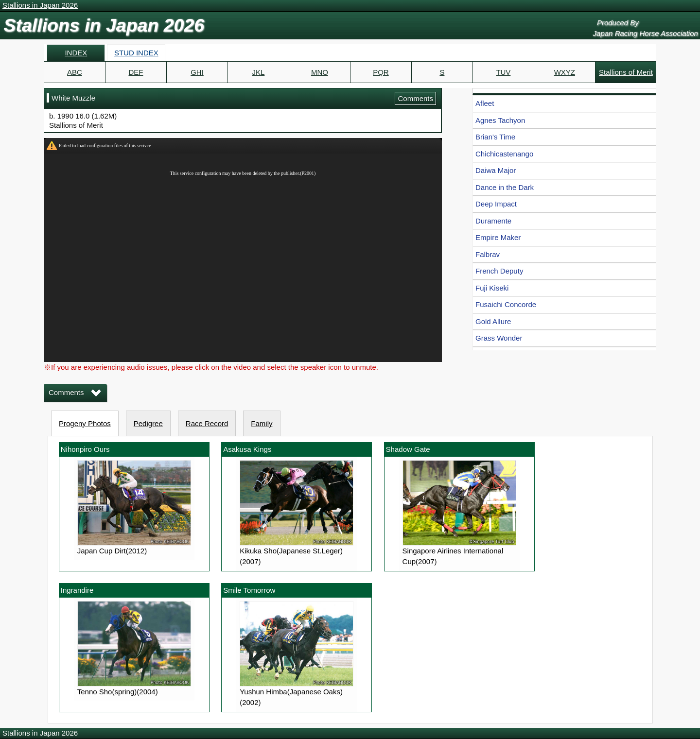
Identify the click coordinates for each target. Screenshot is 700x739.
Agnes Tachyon (500, 120)
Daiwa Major (496, 170)
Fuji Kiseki (492, 288)
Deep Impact (496, 204)
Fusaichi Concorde (506, 304)
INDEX (76, 53)
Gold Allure (493, 321)
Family (262, 423)
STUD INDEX (136, 53)
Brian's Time (495, 137)
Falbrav (488, 254)
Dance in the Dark (505, 187)
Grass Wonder (499, 338)
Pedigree (148, 423)
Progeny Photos (85, 423)
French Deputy (499, 271)
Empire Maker (498, 237)
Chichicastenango (504, 154)
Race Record (207, 423)
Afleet (485, 103)
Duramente (493, 221)
